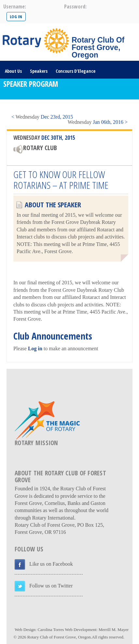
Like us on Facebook (51, 564)
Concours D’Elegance (76, 71)
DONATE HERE (104, 107)
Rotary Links (71, 107)
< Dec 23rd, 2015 (42, 117)
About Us (13, 71)
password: (75, 6)
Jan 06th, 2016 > (98, 122)
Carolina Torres (51, 630)
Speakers (39, 71)
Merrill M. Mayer (114, 630)
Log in (35, 348)
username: (15, 6)
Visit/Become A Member (28, 107)
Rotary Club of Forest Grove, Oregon (59, 637)
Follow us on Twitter (51, 586)
